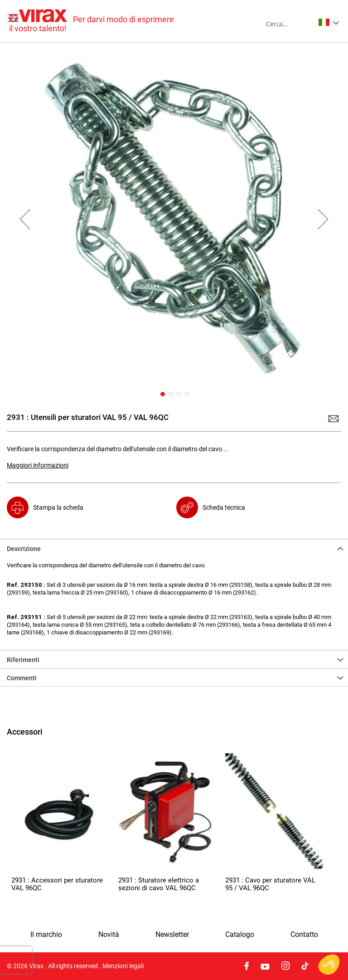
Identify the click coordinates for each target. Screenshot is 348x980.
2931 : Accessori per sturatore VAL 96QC (57, 884)
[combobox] (290, 24)
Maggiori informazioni (38, 465)
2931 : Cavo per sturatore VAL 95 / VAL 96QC (270, 884)
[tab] (174, 548)
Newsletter (172, 935)
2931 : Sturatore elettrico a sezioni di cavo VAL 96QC (159, 884)
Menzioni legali (123, 966)
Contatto (304, 935)
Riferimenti (23, 660)
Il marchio (46, 935)
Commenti (22, 678)
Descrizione (24, 549)
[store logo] (92, 21)
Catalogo (240, 935)
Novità (109, 935)
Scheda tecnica (224, 507)
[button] (329, 22)
